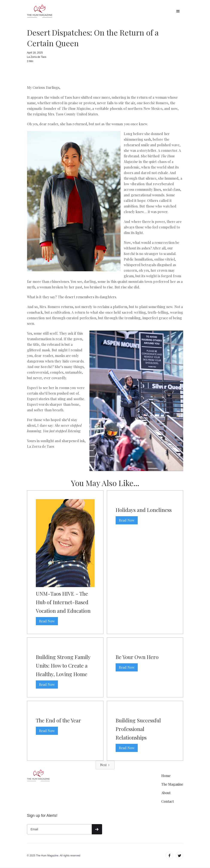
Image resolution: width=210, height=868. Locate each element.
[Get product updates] (60, 829)
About (166, 793)
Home (166, 776)
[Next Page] (105, 765)
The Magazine (172, 784)
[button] (178, 11)
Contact (168, 801)
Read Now (47, 621)
